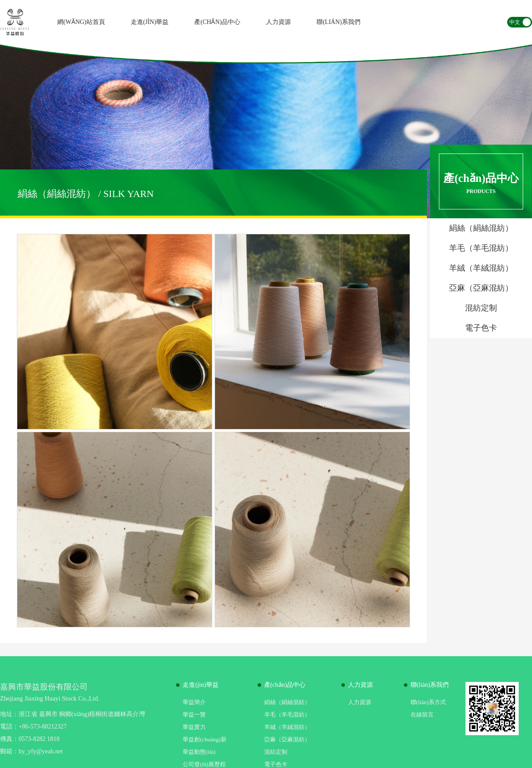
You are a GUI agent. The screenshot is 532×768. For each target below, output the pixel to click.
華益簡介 (194, 702)
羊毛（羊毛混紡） (287, 715)
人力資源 (278, 22)
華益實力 (194, 727)
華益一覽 (194, 715)
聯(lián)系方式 (428, 702)
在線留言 (422, 715)
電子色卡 (276, 764)
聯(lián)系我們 (338, 22)
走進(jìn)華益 (150, 22)
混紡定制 (276, 752)
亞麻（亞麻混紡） (287, 739)
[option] (266, 131)
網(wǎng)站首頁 (81, 22)
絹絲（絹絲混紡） (287, 702)
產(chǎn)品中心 (217, 22)
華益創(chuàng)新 (204, 739)
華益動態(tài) (199, 752)
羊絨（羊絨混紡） (287, 727)
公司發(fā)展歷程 (204, 764)
